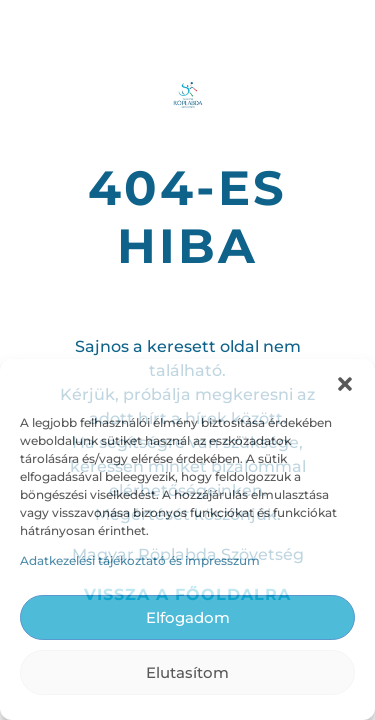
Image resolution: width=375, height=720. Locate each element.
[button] (345, 384)
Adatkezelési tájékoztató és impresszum (140, 560)
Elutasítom (187, 672)
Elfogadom (188, 617)
